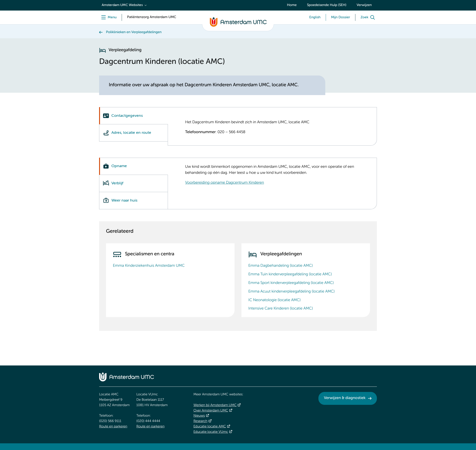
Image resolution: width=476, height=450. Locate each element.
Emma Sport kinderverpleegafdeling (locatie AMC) (291, 283)
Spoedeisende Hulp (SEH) (327, 5)
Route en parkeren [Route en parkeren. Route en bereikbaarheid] (113, 427)
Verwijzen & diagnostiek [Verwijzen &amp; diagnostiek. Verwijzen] (345, 398)
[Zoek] (369, 17)
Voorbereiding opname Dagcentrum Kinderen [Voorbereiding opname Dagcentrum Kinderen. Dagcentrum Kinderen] (225, 183)
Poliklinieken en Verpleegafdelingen (134, 32)
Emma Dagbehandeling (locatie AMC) (281, 266)
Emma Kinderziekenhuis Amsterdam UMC (149, 266)
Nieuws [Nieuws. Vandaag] (199, 416)
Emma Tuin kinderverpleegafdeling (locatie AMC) (290, 274)
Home (292, 5)
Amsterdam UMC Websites (122, 5)
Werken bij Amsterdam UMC (215, 405)
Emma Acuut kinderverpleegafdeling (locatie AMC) (291, 292)
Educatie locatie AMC (210, 427)
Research (200, 421)
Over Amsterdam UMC (211, 411)
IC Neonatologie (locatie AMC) (274, 300)
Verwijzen (364, 5)
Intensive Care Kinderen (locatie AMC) (281, 309)
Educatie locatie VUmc (211, 432)
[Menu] (108, 17)
